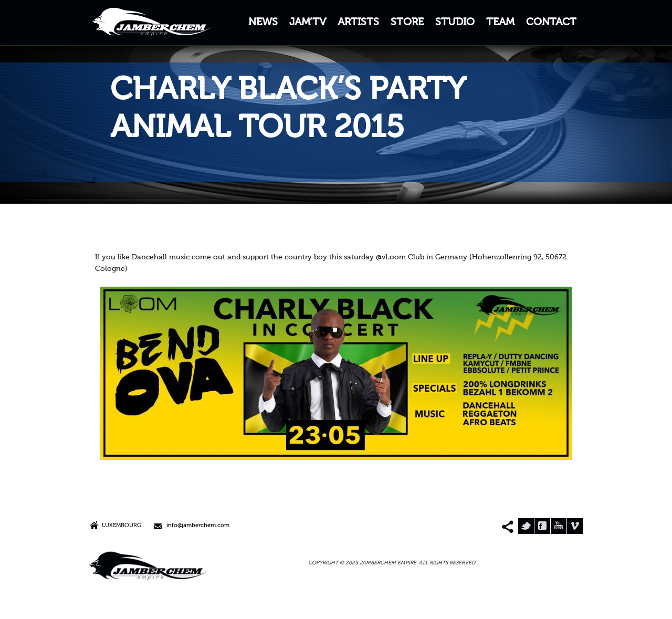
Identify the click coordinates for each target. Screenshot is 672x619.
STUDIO (455, 23)
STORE (407, 23)
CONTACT (551, 23)
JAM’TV (308, 23)
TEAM (500, 23)
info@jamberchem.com (198, 526)
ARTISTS (358, 23)
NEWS (263, 23)
